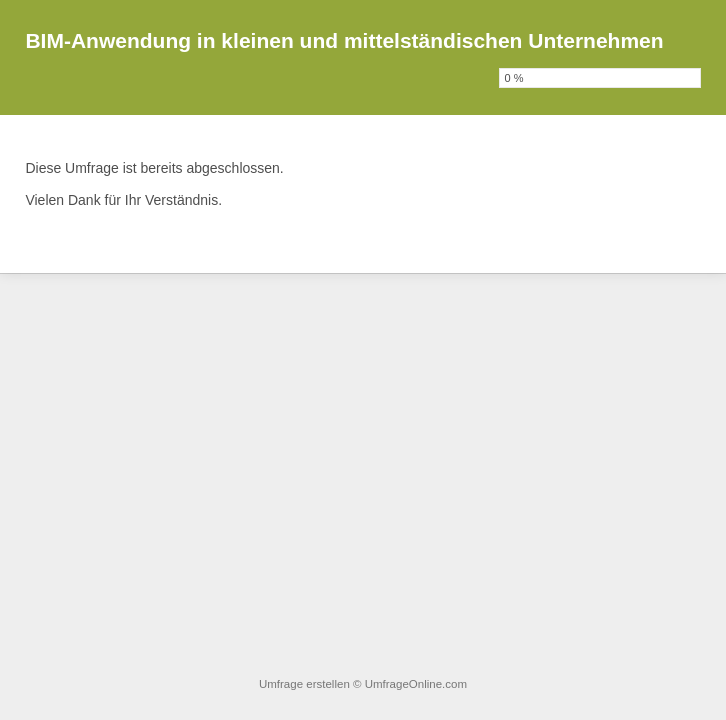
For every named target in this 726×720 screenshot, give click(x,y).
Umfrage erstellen (304, 684)
